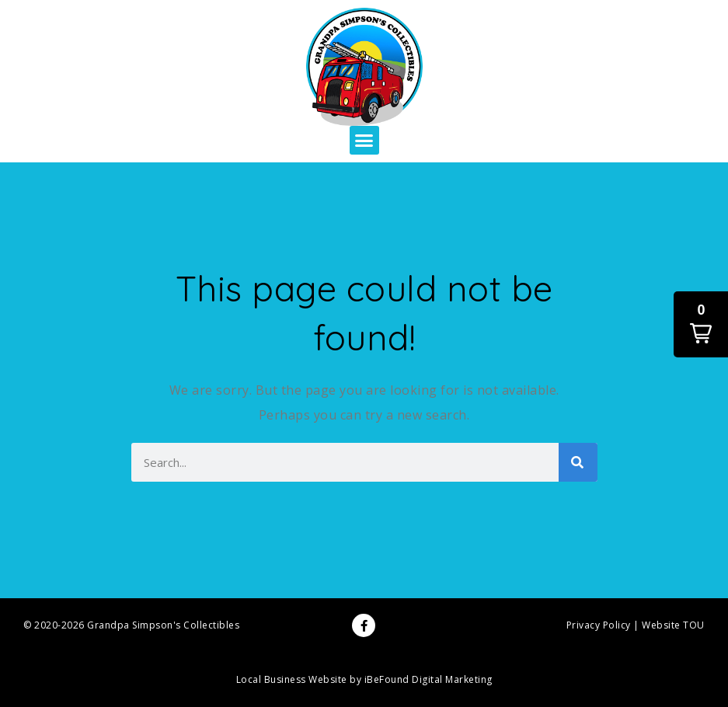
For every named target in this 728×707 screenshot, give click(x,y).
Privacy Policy (599, 625)
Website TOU (673, 625)
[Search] (578, 462)
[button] (364, 141)
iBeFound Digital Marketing (428, 679)
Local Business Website (292, 679)
